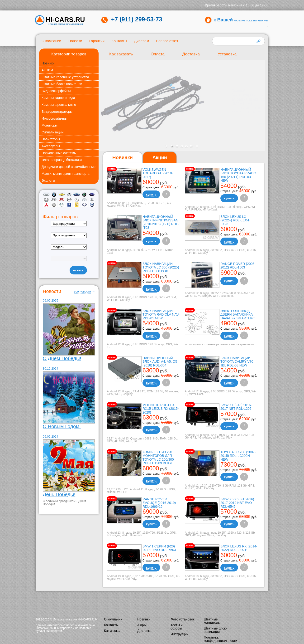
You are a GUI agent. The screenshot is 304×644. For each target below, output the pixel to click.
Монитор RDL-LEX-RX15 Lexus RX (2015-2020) (161, 409)
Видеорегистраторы (57, 112)
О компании (51, 41)
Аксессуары (51, 146)
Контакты (119, 41)
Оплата (157, 54)
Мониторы (50, 125)
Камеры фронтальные (59, 105)
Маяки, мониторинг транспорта (66, 174)
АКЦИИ (47, 70)
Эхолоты (48, 181)
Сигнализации (52, 132)
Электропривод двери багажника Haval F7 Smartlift (238, 315)
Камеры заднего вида (58, 98)
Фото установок (183, 619)
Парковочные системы (59, 153)
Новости (75, 41)
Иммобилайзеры (55, 118)
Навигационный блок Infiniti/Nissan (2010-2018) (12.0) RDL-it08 (161, 222)
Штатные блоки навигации (62, 84)
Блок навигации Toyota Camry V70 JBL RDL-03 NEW (237, 362)
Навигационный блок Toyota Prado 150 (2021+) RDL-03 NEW (238, 175)
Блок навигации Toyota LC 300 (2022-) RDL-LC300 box (161, 267)
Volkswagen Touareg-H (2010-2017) (158, 173)
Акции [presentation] (160, 157)
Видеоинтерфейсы (56, 91)
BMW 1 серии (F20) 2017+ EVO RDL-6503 (159, 548)
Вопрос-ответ (167, 41)
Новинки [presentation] (123, 157)
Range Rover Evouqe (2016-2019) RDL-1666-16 (159, 503)
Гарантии (97, 41)
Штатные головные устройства (65, 77)
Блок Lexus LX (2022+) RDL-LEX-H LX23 (235, 220)
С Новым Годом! (62, 426)
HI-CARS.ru (65, 20)
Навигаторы (51, 139)
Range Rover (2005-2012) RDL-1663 (238, 266)
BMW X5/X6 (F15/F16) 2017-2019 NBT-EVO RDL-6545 (237, 503)
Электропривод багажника (62, 160)
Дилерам (142, 41)
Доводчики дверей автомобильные (69, 167)
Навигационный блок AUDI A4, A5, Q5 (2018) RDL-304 (160, 362)
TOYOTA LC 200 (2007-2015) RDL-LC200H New (238, 456)
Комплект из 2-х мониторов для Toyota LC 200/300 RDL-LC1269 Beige (158, 458)
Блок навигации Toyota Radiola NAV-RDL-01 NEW (161, 315)
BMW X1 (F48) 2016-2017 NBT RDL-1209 (236, 407)
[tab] (123, 158)
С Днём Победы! (62, 358)
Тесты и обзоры (177, 627)
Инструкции (180, 634)
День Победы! (59, 494)
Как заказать (121, 54)
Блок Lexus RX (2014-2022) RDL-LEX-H (239, 548)
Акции (142, 625)
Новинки (48, 63)
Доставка (191, 54)
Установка (227, 54)
